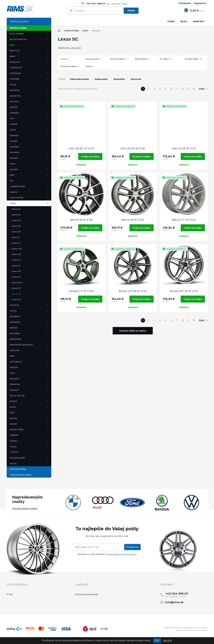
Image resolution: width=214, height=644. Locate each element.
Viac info (167, 640)
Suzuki (13, 441)
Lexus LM (16, 254)
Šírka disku (141, 59)
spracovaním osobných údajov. (122, 554)
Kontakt (199, 21)
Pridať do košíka (90, 157)
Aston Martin (18, 39)
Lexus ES (16, 215)
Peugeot (15, 379)
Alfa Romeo (17, 34)
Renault (15, 390)
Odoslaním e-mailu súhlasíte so (107, 554)
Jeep (12, 175)
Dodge (14, 107)
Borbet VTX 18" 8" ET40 (133, 291)
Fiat (12, 118)
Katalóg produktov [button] (19, 21)
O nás (171, 21)
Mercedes (15, 339)
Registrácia (200, 3)
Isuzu (13, 164)
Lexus (13, 203)
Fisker (13, 124)
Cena (63, 59)
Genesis (14, 135)
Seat (12, 413)
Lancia (14, 192)
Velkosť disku (117, 59)
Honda (14, 141)
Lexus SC (16, 294)
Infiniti (14, 158)
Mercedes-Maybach (21, 345)
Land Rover (17, 198)
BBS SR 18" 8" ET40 (81, 220)
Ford (13, 130)
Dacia (13, 85)
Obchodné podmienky (87, 594)
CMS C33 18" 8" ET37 (184, 149)
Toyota (14, 452)
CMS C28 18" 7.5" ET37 (81, 149)
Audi (12, 45)
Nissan (14, 367)
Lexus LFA (17, 249)
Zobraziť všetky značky (25, 508)
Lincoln (14, 305)
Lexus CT (16, 209)
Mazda (14, 328)
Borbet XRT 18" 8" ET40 (184, 291)
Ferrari (14, 113)
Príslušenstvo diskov (21, 475)
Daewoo (15, 90)
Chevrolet (16, 68)
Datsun (14, 102)
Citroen (14, 79)
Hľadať (131, 11)
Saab (13, 407)
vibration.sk (202, 631)
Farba (88, 66)
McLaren (15, 333)
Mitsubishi (16, 362)
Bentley (15, 51)
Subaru (14, 435)
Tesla (13, 446)
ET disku (164, 59)
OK (157, 641)
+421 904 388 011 (96, 3)
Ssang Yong (17, 430)
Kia (11, 181)
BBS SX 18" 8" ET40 (133, 220)
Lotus (13, 311)
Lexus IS (16, 237)
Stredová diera (68, 66)
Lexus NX (16, 271)
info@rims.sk (175, 603)
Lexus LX (16, 266)
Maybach (15, 322)
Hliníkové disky (18, 28)
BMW (12, 56)
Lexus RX (16, 288)
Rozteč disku (192, 59)
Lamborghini (17, 186)
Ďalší (202, 89)
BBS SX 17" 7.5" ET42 (184, 220)
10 (194, 89)
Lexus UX (16, 299)
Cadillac (15, 62)
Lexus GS (16, 220)
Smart (13, 424)
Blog (184, 21)
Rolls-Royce (17, 396)
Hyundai (14, 152)
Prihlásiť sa (132, 547)
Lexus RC (16, 277)
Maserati (15, 316)
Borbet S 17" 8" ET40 (81, 291)
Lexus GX (16, 226)
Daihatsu (15, 96)
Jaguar (14, 169)
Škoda (13, 418)
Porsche (15, 384)
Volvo (13, 463)
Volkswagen (17, 458)
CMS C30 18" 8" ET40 (133, 149)
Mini (12, 356)
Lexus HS (16, 232)
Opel (12, 373)
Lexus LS (16, 260)
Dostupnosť (92, 59)
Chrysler (15, 73)
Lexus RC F (17, 282)
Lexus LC (16, 243)
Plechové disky (18, 469)
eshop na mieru (182, 631)
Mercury (15, 350)
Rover (13, 401)
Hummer (14, 147)
